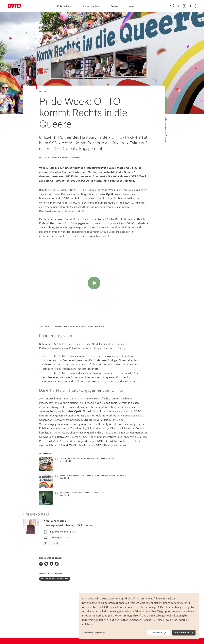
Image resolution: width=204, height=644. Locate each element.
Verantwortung (92, 6)
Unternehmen (65, 6)
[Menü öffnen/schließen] (184, 6)
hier (96, 620)
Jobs (132, 6)
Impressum (100, 633)
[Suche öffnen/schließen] (173, 6)
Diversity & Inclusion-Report (127, 428)
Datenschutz (88, 633)
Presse (115, 6)
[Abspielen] (94, 283)
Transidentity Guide (82, 428)
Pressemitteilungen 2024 (55, 579)
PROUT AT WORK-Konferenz (113, 441)
